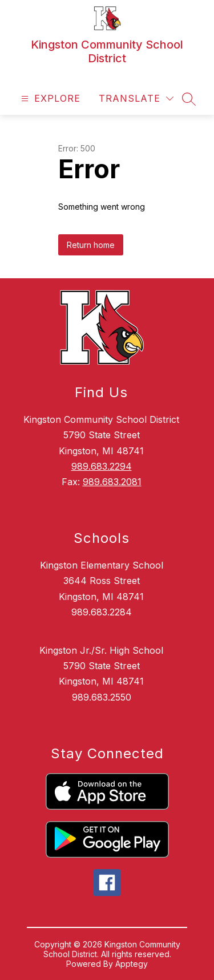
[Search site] (189, 99)
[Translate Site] (136, 99)
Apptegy (132, 964)
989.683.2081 (112, 482)
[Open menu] (49, 99)
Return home (91, 245)
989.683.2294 (102, 466)
